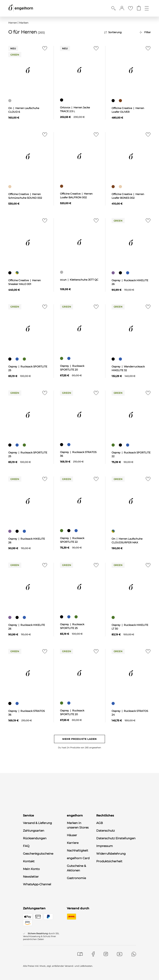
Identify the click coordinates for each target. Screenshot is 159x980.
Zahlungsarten (34, 831)
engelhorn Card (78, 858)
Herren (13, 23)
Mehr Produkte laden (80, 739)
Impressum (105, 846)
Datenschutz (105, 831)
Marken (24, 23)
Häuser (72, 835)
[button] (122, 8)
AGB (100, 823)
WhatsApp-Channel (37, 884)
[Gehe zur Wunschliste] (130, 8)
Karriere (73, 843)
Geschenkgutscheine (38, 854)
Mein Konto (31, 869)
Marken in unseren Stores (78, 825)
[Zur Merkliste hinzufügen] (44, 49)
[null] (28, 70)
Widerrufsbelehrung (111, 854)
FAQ (26, 846)
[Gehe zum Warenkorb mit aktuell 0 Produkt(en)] (139, 8)
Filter (148, 32)
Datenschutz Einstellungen (116, 838)
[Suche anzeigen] (113, 8)
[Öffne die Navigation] (147, 8)
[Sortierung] (119, 32)
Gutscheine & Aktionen (76, 868)
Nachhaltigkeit (78, 850)
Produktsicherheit (109, 861)
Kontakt (29, 861)
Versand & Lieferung (37, 823)
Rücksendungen (35, 838)
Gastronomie (76, 878)
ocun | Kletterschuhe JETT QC (79, 280)
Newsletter (31, 877)
